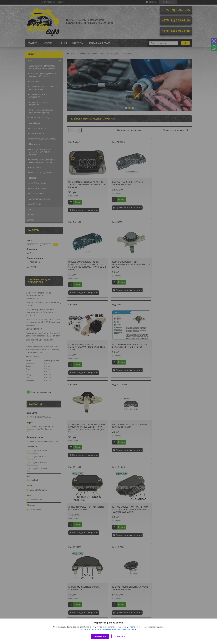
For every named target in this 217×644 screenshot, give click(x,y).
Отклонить (121, 636)
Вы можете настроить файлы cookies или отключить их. (107, 630)
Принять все (100, 636)
